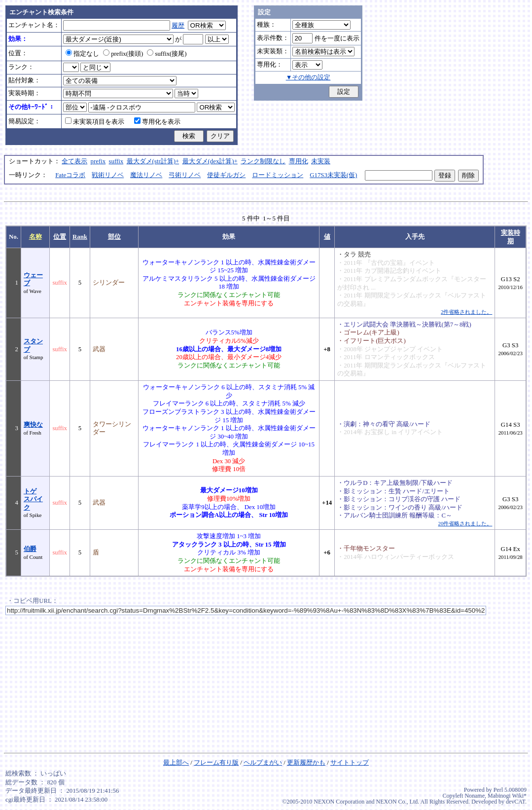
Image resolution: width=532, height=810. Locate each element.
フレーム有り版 (216, 763)
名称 (35, 237)
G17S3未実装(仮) (333, 175)
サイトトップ (350, 763)
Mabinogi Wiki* (507, 796)
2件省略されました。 (466, 312)
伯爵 (30, 549)
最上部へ (176, 763)
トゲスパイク (33, 499)
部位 (114, 237)
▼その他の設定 (308, 77)
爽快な (33, 425)
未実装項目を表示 (95, 122)
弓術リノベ (185, 175)
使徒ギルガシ (226, 175)
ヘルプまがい (263, 763)
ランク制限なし (263, 161)
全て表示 (74, 161)
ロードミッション (278, 175)
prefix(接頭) (123, 54)
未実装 (321, 161)
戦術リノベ (108, 175)
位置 (60, 237)
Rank (80, 237)
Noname (475, 796)
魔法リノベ (146, 175)
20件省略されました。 (465, 523)
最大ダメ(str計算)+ (153, 161)
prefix (98, 161)
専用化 (299, 161)
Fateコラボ (70, 175)
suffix (116, 161)
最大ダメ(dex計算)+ (210, 161)
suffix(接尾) (167, 54)
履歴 (178, 26)
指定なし (82, 54)
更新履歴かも (306, 763)
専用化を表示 (157, 122)
